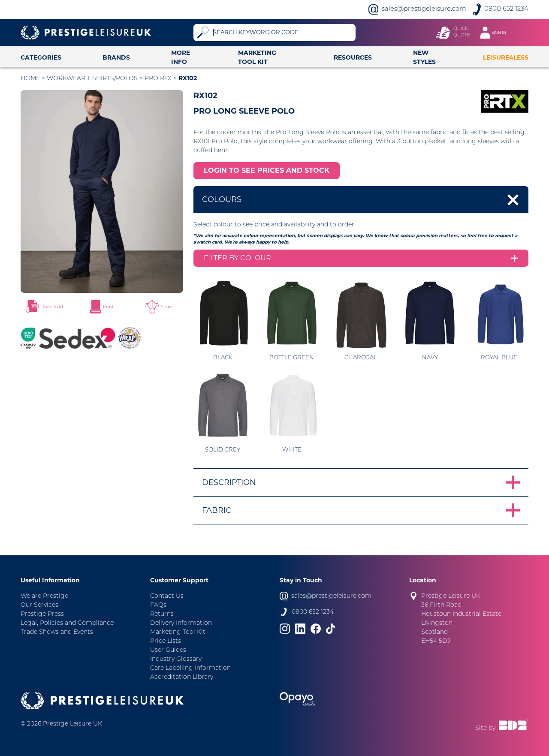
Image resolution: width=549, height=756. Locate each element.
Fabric (217, 510)
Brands (116, 57)
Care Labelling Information (190, 668)
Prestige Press (42, 614)
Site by (502, 726)
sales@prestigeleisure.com (424, 9)
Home (30, 79)
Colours (222, 199)
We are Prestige (44, 596)
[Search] (283, 33)
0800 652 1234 (506, 9)
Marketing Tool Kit (257, 57)
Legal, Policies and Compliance (67, 623)
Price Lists (166, 641)
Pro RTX (158, 79)
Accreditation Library (182, 677)
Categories (41, 57)
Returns (162, 614)
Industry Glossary (176, 659)
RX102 (188, 78)
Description (229, 482)
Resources (353, 57)
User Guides (168, 650)
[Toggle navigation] (498, 33)
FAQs (158, 605)
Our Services (39, 605)
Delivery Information (181, 623)
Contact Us (167, 596)
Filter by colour (237, 258)
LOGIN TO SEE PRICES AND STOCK (267, 170)
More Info (181, 57)
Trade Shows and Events (57, 632)
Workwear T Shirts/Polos (92, 79)
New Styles (424, 57)
